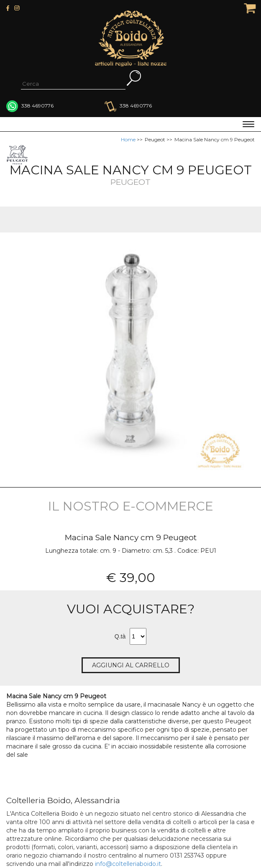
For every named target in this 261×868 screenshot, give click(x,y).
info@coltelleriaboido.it (128, 864)
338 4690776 (128, 106)
